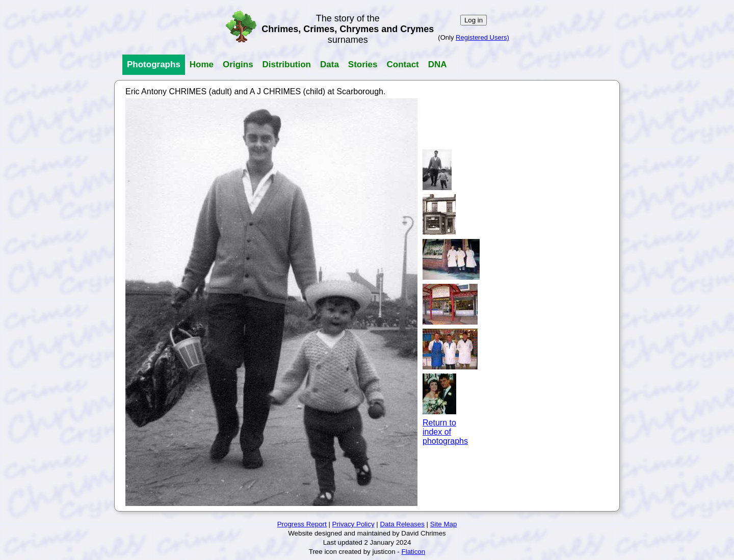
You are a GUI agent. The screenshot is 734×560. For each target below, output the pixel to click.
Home (202, 64)
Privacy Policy (353, 524)
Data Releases (402, 524)
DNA (438, 64)
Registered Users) (482, 37)
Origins (238, 64)
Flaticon (414, 552)
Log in (474, 20)
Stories (363, 64)
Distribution (287, 64)
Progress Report (302, 524)
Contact (402, 64)
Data (330, 64)
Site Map (444, 524)
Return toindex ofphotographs (445, 432)
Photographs (154, 64)
